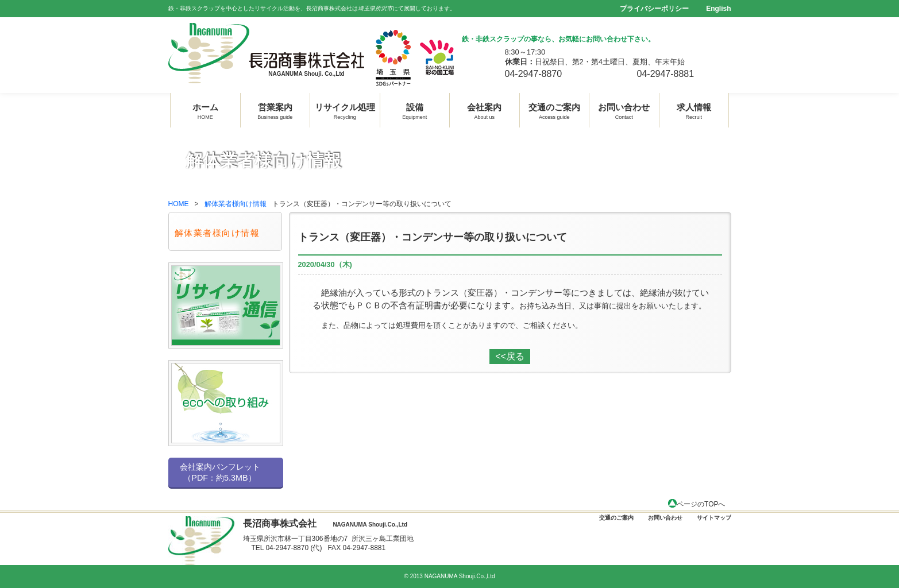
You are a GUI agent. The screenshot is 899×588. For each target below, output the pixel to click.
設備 (414, 110)
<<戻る (510, 356)
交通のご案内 (554, 110)
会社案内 (484, 110)
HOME (179, 204)
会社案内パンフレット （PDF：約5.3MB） (220, 472)
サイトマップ (714, 518)
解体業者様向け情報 (236, 204)
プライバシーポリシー (654, 9)
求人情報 (694, 110)
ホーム (205, 110)
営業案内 (275, 110)
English (718, 9)
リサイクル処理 (345, 110)
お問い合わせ (624, 110)
